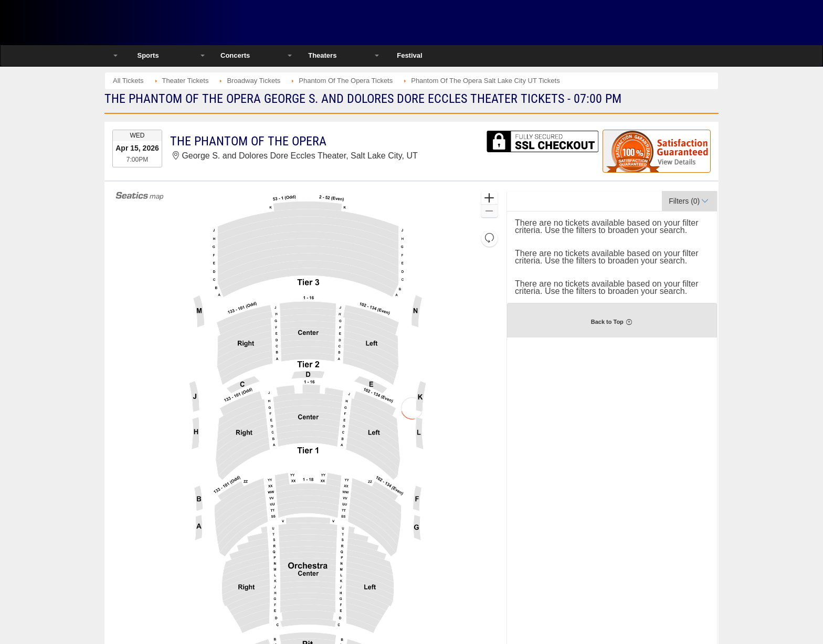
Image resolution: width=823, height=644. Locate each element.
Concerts (235, 55)
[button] (489, 198)
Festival (409, 55)
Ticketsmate (217, 22)
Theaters (322, 55)
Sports (148, 55)
